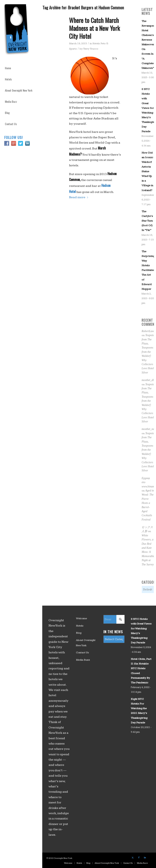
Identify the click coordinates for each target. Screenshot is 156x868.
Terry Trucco (91, 49)
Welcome (81, 618)
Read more (79, 197)
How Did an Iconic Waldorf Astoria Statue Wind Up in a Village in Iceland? (147, 172)
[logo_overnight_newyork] (18, 30)
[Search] (114, 619)
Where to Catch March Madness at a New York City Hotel (94, 28)
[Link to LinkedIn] (145, 858)
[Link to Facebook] (139, 858)
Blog (79, 633)
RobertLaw (148, 331)
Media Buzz (83, 660)
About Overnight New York (86, 643)
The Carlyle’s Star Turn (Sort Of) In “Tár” (147, 221)
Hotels (80, 626)
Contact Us (82, 653)
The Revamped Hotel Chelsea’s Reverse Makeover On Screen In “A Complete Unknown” (148, 45)
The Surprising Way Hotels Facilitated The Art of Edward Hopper (148, 270)
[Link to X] (133, 858)
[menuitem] (21, 68)
